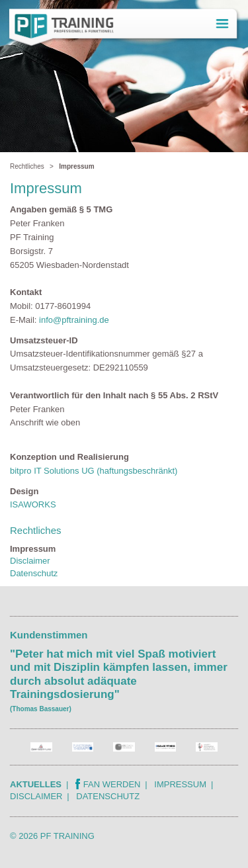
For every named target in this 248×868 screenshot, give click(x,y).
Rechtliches (27, 166)
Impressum (180, 784)
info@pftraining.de (74, 320)
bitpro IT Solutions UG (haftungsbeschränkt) (94, 471)
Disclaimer (30, 561)
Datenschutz (34, 573)
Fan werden (108, 784)
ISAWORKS (33, 504)
